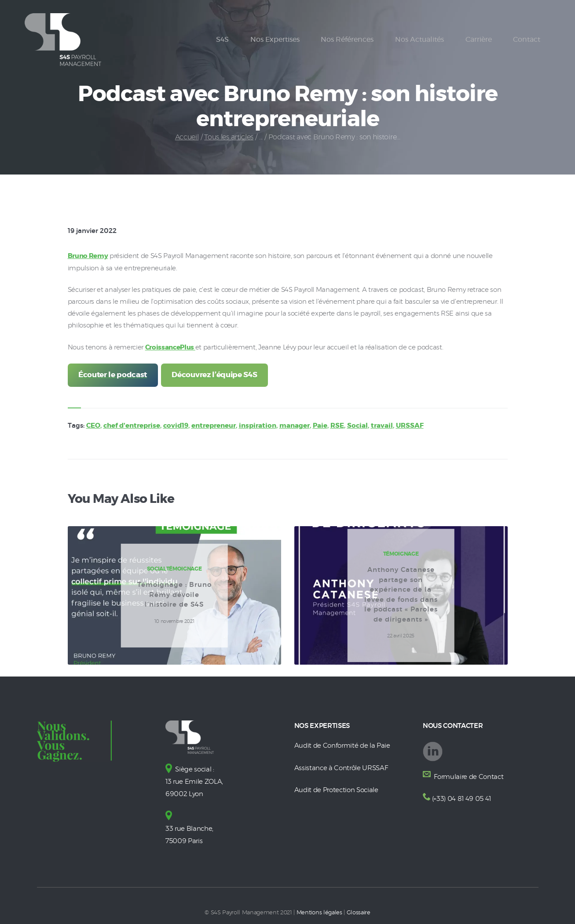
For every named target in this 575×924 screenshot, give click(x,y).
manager (295, 425)
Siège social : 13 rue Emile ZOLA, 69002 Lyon (194, 781)
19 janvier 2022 (92, 231)
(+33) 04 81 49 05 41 (461, 798)
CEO (93, 425)
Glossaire (359, 910)
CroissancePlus (170, 347)
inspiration (258, 425)
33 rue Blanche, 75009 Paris (189, 826)
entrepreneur (214, 425)
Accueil (187, 137)
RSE (337, 425)
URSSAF (410, 425)
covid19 (176, 425)
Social (357, 425)
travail (382, 425)
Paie (320, 425)
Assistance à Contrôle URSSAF (341, 767)
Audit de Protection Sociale (336, 789)
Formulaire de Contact (468, 776)
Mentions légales (319, 910)
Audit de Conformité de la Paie (342, 745)
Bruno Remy (88, 256)
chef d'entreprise (132, 425)
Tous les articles (229, 137)
